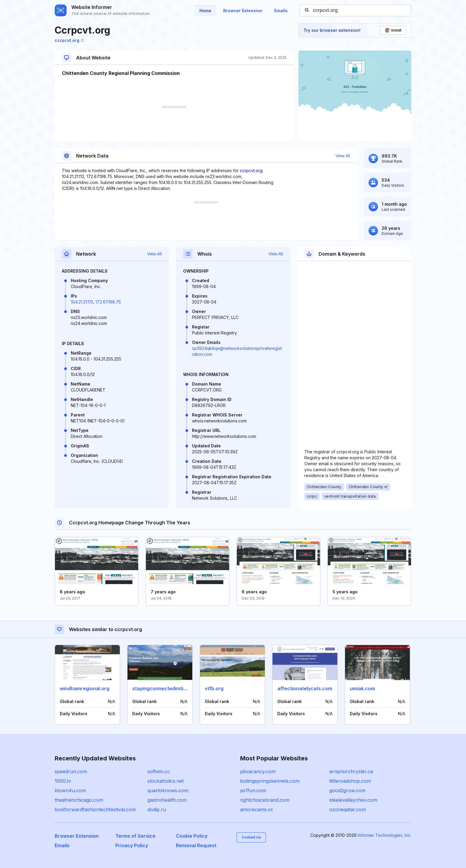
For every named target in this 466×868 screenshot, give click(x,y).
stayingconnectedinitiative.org (168, 688)
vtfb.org (214, 688)
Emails (281, 11)
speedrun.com (71, 771)
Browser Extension (243, 11)
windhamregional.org (85, 688)
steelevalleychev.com (353, 800)
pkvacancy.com (258, 771)
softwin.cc (159, 771)
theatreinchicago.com (79, 800)
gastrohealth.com (167, 800)
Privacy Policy (132, 845)
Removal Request (196, 845)
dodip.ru (157, 809)
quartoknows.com (168, 790)
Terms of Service (135, 836)
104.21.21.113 (82, 302)
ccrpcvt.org (69, 40)
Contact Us (251, 837)
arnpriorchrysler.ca (351, 771)
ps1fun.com (253, 790)
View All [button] (343, 156)
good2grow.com (347, 790)
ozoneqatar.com (348, 809)
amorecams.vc (257, 809)
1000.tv (63, 781)
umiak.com (362, 688)
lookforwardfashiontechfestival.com (95, 809)
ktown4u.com (70, 790)
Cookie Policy (192, 836)
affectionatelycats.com (305, 688)
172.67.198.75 (108, 302)
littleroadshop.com (350, 781)
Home (205, 11)
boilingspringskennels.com (270, 781)
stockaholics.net (166, 781)
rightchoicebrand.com (265, 800)
